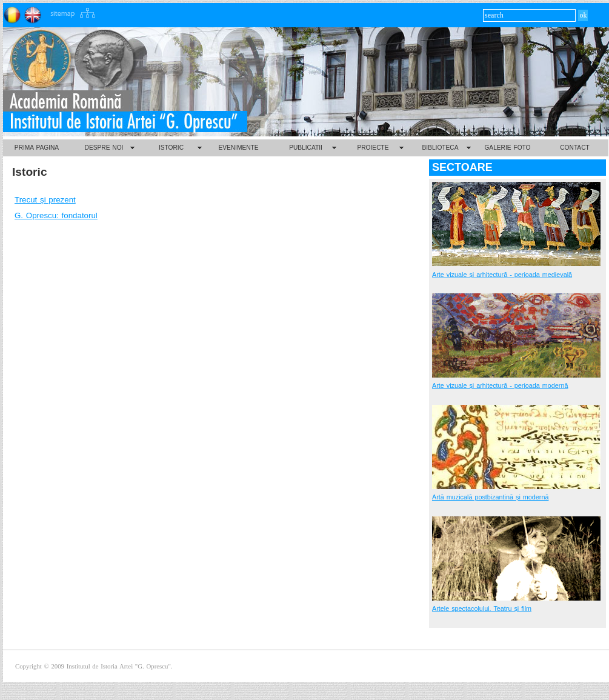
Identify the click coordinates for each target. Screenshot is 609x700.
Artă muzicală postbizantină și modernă (490, 497)
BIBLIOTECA (440, 148)
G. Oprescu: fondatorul (56, 215)
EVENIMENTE (238, 148)
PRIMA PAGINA (37, 148)
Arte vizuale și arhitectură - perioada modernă (500, 385)
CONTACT (574, 148)
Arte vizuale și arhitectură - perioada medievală (502, 275)
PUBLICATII (306, 148)
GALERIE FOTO (507, 148)
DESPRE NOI (104, 148)
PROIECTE (373, 148)
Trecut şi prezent (45, 200)
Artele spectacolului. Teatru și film (482, 608)
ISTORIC (171, 148)
